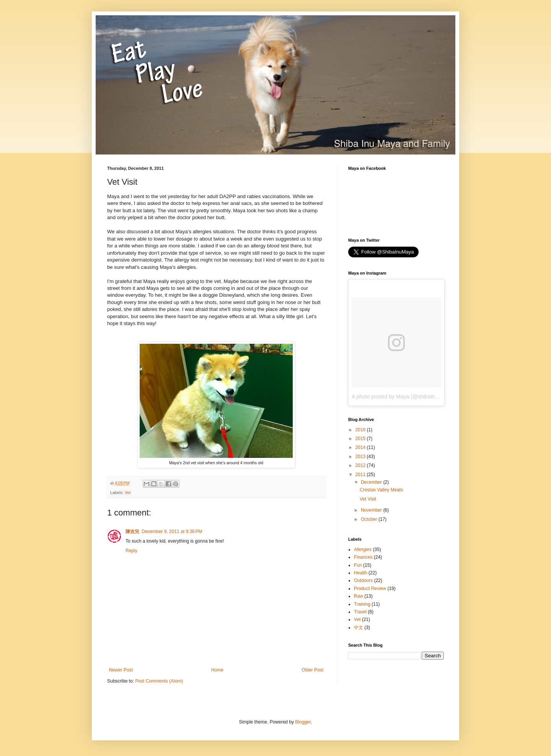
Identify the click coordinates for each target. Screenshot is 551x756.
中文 (359, 628)
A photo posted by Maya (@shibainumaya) (402, 397)
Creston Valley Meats (381, 490)
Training (362, 604)
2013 (361, 457)
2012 (361, 465)
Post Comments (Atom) (159, 681)
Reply (131, 551)
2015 (361, 439)
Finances (363, 557)
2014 (361, 447)
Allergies (363, 550)
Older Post (312, 670)
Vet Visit (368, 499)
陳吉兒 (132, 532)
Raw (359, 596)
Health (361, 573)
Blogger (303, 722)
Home (217, 670)
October (370, 519)
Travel (360, 612)
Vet (128, 493)
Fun (358, 565)
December (372, 482)
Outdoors (363, 580)
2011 (361, 475)
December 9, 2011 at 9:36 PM (172, 532)
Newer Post (121, 670)
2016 (361, 430)
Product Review (370, 589)
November (372, 510)
